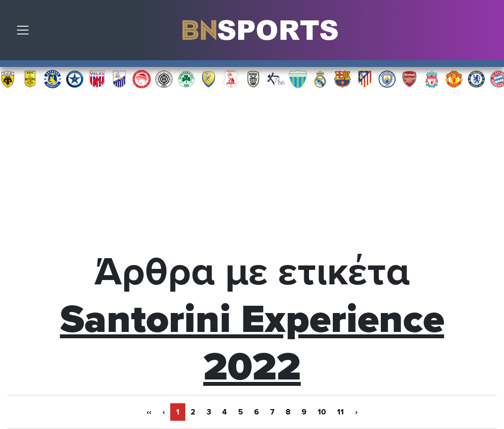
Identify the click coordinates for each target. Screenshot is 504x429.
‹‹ (149, 412)
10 (322, 412)
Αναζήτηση (489, 33)
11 (341, 412)
